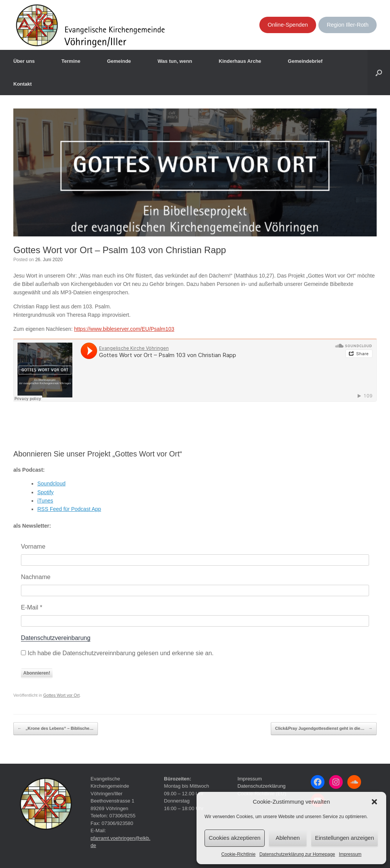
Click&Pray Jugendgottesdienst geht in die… (324, 729)
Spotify (46, 492)
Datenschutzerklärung (261, 786)
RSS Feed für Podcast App (69, 509)
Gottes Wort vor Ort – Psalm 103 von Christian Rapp (120, 250)
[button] (374, 802)
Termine (71, 61)
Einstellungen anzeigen (344, 838)
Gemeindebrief (305, 61)
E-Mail (32, 607)
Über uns (24, 61)
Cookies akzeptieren (235, 838)
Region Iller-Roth (348, 25)
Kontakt (22, 84)
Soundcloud (51, 483)
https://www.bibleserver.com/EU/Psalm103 (124, 329)
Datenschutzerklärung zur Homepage (297, 854)
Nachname (36, 577)
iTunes (45, 501)
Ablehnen (288, 838)
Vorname (33, 546)
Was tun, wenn (175, 61)
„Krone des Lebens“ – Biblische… (56, 729)
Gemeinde (119, 61)
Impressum (350, 854)
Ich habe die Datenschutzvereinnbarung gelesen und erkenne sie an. (117, 653)
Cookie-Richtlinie (238, 854)
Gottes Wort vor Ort (61, 695)
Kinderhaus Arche (240, 61)
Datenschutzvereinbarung (56, 638)
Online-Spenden (288, 25)
